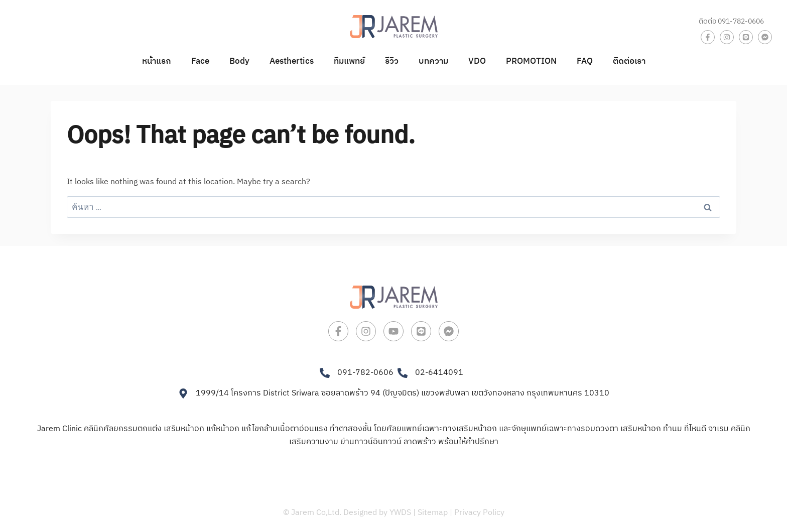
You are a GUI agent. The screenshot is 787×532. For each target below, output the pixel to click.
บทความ (433, 61)
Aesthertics (292, 61)
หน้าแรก (157, 61)
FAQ (585, 61)
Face (200, 61)
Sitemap (433, 513)
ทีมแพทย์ (349, 61)
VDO (477, 61)
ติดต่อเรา (629, 61)
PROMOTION (531, 61)
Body (239, 61)
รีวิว (392, 61)
